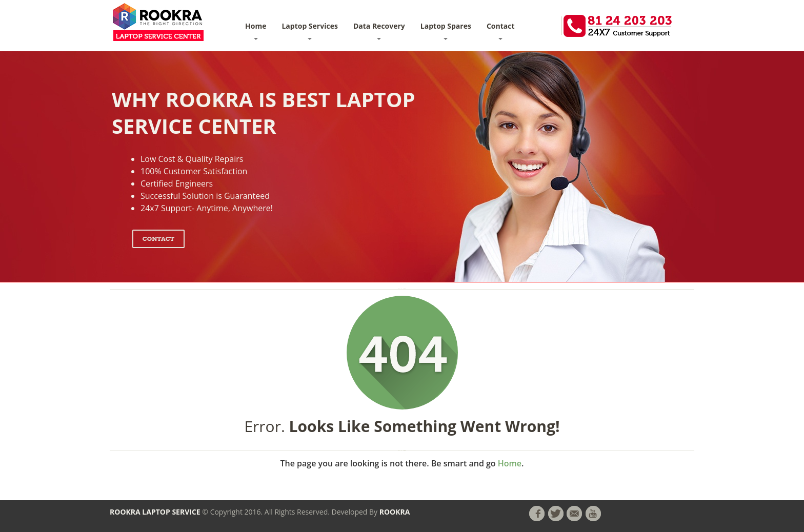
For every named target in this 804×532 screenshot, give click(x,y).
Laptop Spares (446, 30)
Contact (501, 30)
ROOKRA (395, 512)
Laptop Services (309, 30)
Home (256, 30)
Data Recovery (379, 30)
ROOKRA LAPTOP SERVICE (155, 512)
